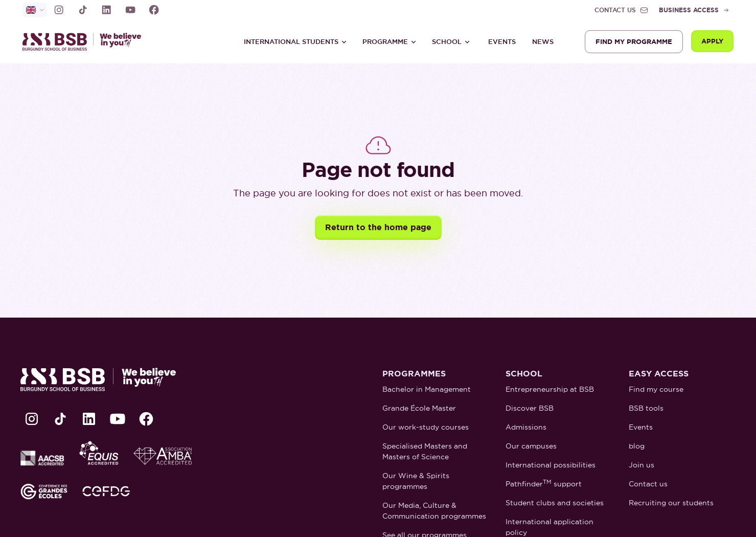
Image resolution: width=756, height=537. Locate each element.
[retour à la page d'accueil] (86, 42)
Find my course (656, 389)
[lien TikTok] (83, 10)
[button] (295, 42)
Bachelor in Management (427, 389)
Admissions (526, 427)
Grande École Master (419, 408)
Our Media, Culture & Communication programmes (434, 511)
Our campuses (531, 446)
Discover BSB (530, 408)
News (543, 42)
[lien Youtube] (130, 10)
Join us (642, 465)
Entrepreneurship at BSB (550, 389)
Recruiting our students (671, 503)
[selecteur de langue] (35, 10)
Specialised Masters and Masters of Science (425, 451)
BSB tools (646, 408)
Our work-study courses (426, 427)
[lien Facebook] (154, 10)
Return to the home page (378, 227)
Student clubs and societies (555, 503)
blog (637, 446)
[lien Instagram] (59, 10)
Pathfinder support (544, 484)
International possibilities (551, 465)
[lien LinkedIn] (106, 10)
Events (502, 42)
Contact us (648, 484)
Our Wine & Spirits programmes (416, 481)
